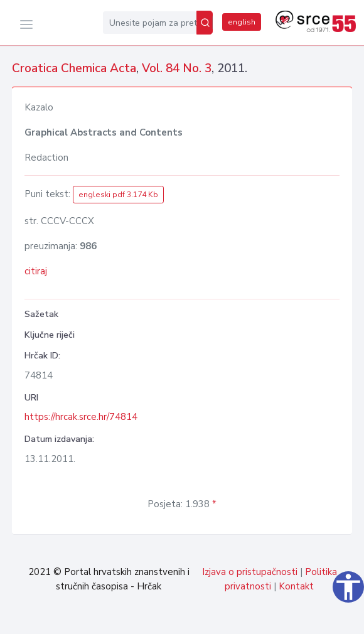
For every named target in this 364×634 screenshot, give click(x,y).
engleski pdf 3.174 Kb (118, 195)
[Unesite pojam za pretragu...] (150, 23)
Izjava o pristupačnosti (250, 572)
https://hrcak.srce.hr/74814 (81, 417)
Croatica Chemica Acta (74, 68)
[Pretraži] (205, 23)
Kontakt (296, 586)
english (242, 22)
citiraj (36, 271)
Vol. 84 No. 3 (177, 68)
